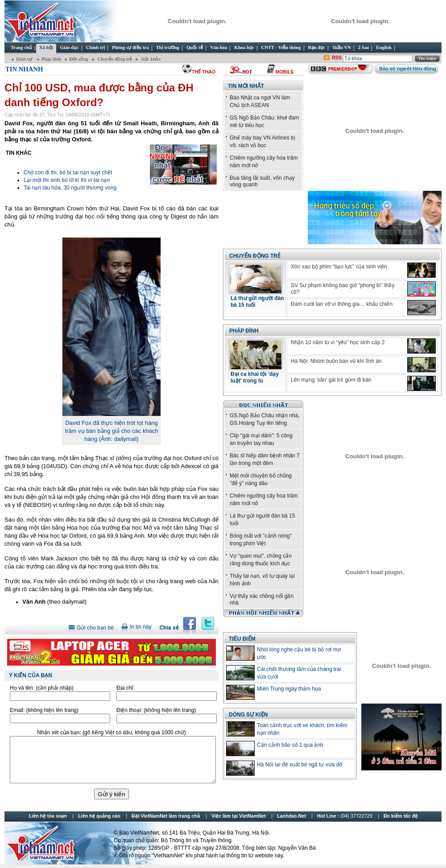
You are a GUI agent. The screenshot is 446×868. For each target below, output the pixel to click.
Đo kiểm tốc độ (401, 816)
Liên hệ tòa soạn (48, 816)
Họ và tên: (42, 688)
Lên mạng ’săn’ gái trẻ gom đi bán (331, 380)
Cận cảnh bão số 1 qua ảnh (290, 745)
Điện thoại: (156, 710)
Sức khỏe (150, 59)
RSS (337, 58)
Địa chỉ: (126, 688)
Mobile (284, 72)
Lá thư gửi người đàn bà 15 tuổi (257, 302)
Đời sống (79, 59)
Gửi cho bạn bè (95, 628)
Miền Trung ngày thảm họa (289, 689)
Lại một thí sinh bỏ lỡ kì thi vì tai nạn (67, 180)
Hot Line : (345, 816)
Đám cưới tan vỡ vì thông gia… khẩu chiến (342, 304)
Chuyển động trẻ (114, 59)
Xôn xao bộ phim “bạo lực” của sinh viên (339, 267)
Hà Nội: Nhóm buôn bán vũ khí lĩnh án (336, 361)
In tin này (141, 627)
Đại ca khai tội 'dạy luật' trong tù (255, 377)
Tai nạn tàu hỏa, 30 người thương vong (70, 188)
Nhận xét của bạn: (111, 732)
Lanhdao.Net (291, 816)
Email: (44, 710)
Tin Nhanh (24, 69)
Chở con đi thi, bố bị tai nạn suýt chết (68, 173)
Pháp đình (51, 59)
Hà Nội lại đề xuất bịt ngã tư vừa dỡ (299, 765)
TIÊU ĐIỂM (242, 639)
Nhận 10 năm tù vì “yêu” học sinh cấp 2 (338, 342)
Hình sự (25, 59)
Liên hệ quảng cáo (99, 816)
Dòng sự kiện (248, 715)
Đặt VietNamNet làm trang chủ (166, 816)
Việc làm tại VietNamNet (239, 816)
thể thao (204, 72)
